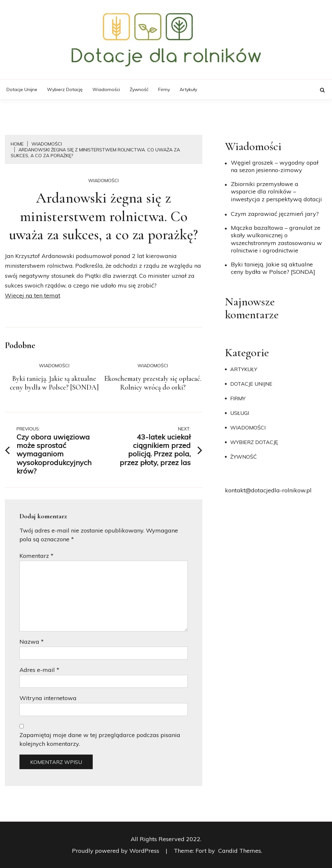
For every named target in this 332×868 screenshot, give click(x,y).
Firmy (164, 89)
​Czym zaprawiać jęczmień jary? (275, 214)
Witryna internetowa (48, 698)
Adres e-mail (39, 670)
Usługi (240, 413)
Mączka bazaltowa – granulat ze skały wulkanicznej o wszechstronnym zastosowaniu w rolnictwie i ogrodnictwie (276, 239)
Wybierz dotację (65, 89)
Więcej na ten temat (33, 295)
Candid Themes (240, 851)
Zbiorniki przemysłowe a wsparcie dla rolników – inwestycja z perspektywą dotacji (276, 192)
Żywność (139, 89)
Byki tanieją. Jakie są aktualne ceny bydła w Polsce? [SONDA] (54, 383)
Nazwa (32, 642)
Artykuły (188, 89)
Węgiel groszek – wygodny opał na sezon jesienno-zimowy (275, 166)
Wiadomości (106, 89)
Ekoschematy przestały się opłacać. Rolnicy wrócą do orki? (153, 383)
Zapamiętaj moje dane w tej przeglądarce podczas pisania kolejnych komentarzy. (100, 739)
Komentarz (36, 556)
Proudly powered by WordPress (116, 851)
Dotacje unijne (22, 89)
